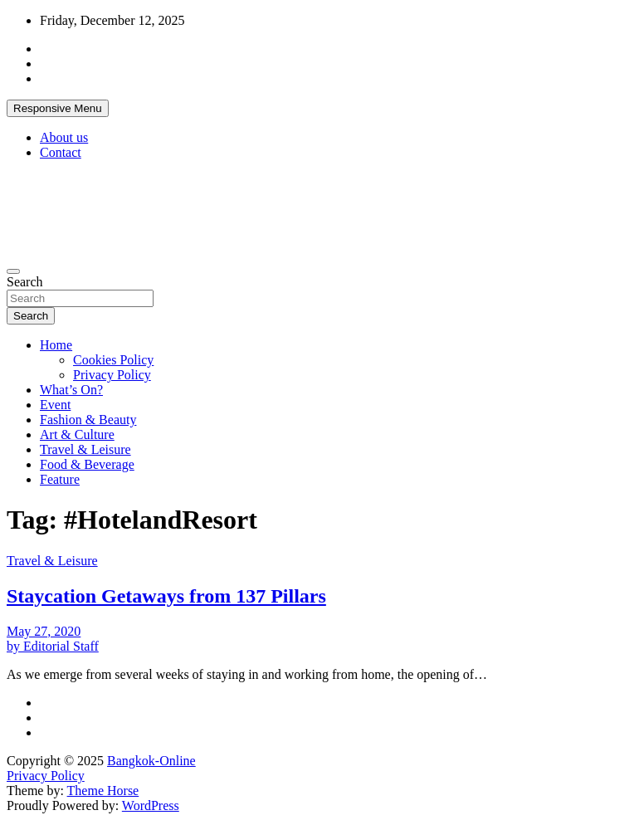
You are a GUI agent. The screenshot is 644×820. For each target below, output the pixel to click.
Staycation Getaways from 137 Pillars (166, 596)
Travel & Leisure (85, 449)
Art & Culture (77, 434)
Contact (61, 152)
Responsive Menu (58, 108)
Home (56, 345)
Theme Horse (103, 791)
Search (25, 282)
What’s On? (71, 390)
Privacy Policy (112, 375)
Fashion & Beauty (88, 420)
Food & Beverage (87, 464)
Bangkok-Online (151, 761)
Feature (60, 479)
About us (64, 137)
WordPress (151, 805)
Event (55, 405)
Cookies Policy (113, 360)
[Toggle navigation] (13, 271)
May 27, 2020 (44, 631)
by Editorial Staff (53, 646)
